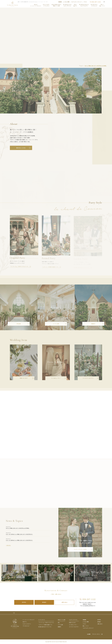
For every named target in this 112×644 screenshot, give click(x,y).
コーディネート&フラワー (74, 627)
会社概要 (89, 634)
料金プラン (25, 622)
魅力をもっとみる (21, 148)
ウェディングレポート (27, 624)
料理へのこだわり (72, 623)
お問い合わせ (64, 602)
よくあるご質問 (66, 2)
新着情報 (60, 2)
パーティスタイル (42, 620)
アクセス (85, 2)
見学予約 (24, 602)
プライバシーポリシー (96, 634)
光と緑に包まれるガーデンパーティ (45, 627)
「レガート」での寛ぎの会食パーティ (45, 625)
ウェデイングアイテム (73, 620)
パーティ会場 (60, 625)
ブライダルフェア (26, 626)
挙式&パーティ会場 (62, 620)
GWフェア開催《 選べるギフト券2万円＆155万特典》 (96, 66)
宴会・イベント (86, 626)
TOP (14, 613)
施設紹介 (60, 627)
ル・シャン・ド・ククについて (29, 620)
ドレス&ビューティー (73, 625)
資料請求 (44, 602)
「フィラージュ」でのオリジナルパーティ (46, 623)
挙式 (59, 623)
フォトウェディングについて (76, 2)
